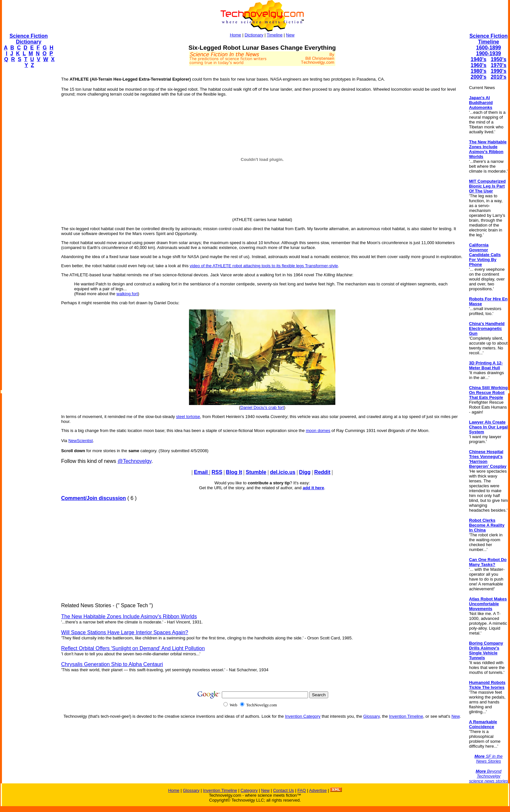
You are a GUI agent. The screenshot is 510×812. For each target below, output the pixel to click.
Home (236, 35)
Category (249, 790)
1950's (499, 59)
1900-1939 (489, 53)
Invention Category (303, 716)
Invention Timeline (406, 716)
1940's (478, 59)
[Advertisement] (28, 171)
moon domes (318, 431)
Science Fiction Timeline (488, 39)
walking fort (127, 294)
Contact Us (283, 790)
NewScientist (81, 441)
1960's (478, 65)
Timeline (275, 35)
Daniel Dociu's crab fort (262, 407)
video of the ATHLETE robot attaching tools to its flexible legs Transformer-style (264, 266)
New (290, 35)
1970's (499, 65)
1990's (499, 71)
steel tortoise (188, 417)
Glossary (371, 716)
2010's (499, 77)
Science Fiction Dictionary (28, 39)
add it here (314, 488)
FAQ (302, 790)
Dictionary (254, 35)
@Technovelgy (134, 461)
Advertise (318, 790)
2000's (478, 77)
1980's (478, 71)
